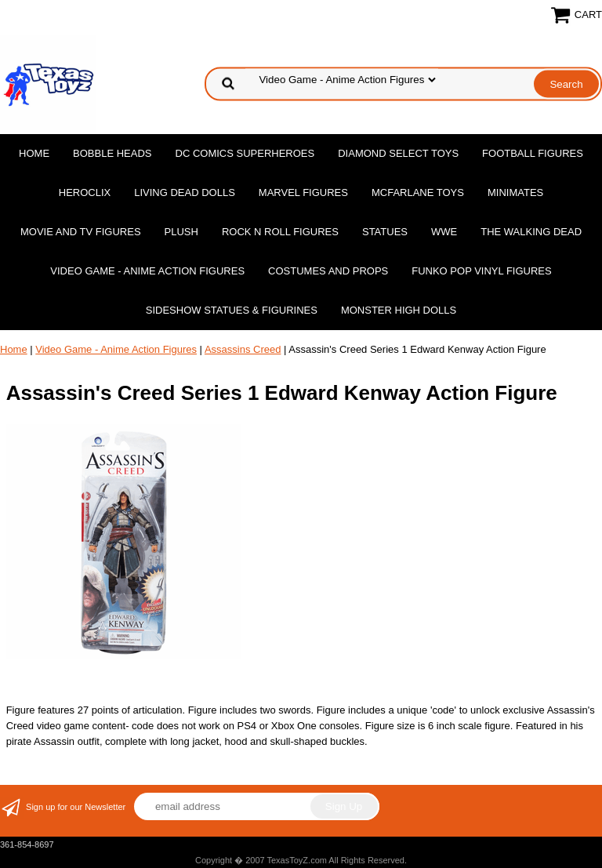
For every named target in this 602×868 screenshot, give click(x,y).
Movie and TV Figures (81, 232)
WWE (444, 232)
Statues (385, 232)
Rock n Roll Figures (280, 232)
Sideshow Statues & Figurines (232, 310)
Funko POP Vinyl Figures (481, 271)
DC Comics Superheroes (245, 153)
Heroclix (85, 192)
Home (34, 153)
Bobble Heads (112, 153)
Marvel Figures (303, 192)
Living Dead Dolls (185, 192)
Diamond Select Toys (398, 153)
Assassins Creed (243, 349)
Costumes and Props (328, 271)
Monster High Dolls (399, 310)
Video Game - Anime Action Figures (147, 271)
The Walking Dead (531, 232)
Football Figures (533, 153)
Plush (181, 232)
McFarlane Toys (418, 192)
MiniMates (515, 192)
